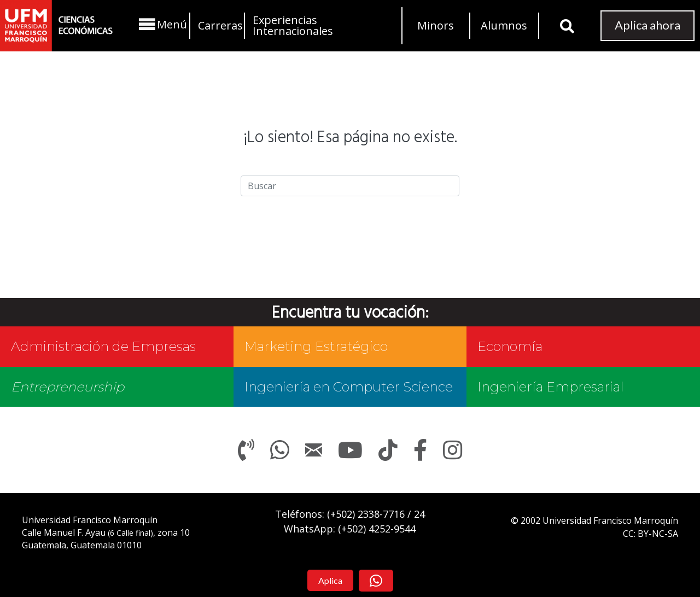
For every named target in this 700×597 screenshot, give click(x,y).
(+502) (366, 514)
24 (419, 514)
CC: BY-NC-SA (651, 534)
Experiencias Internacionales (293, 25)
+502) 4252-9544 (378, 529)
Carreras (220, 25)
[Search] (350, 186)
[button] (161, 24)
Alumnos (504, 25)
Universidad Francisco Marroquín (90, 520)
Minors (436, 25)
